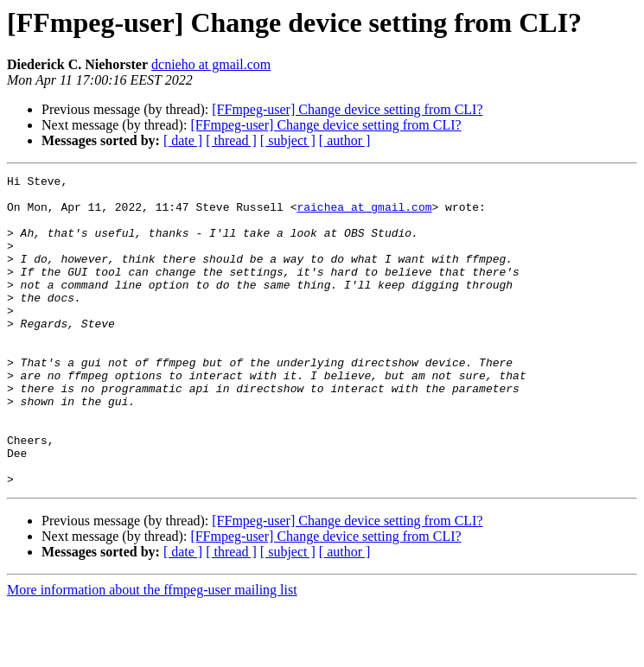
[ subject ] (288, 140)
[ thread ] (231, 140)
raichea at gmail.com (364, 214)
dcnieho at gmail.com (211, 64)
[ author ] (345, 140)
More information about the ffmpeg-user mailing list (152, 652)
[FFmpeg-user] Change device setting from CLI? (347, 109)
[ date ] (183, 140)
